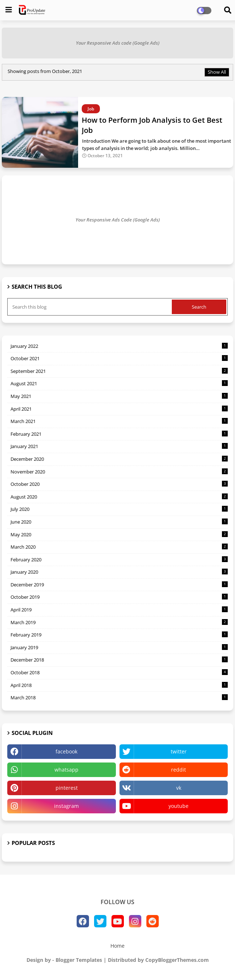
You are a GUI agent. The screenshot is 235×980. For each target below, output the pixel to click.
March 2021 (119, 421)
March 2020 (119, 547)
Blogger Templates (79, 960)
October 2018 (119, 672)
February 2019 (119, 635)
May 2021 (119, 396)
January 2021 (119, 446)
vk (179, 788)
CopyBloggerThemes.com (177, 960)
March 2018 (119, 698)
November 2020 (119, 472)
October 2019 (119, 597)
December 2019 (119, 585)
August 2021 (119, 383)
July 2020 (119, 509)
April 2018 (119, 685)
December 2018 (119, 660)
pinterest (67, 788)
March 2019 (119, 622)
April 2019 (119, 610)
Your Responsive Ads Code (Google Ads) (118, 220)
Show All (217, 72)
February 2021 (119, 434)
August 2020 (119, 497)
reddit (179, 770)
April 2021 (119, 409)
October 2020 (119, 484)
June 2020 (119, 522)
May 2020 (119, 534)
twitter (179, 751)
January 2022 (119, 346)
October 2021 (119, 358)
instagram (66, 806)
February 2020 (119, 560)
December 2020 (119, 459)
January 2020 (119, 572)
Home (117, 946)
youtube (179, 806)
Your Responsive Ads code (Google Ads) (118, 43)
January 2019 (119, 647)
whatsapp (66, 770)
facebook (66, 751)
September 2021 (119, 371)
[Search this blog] (90, 307)
